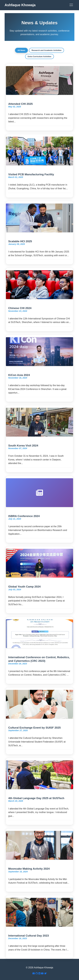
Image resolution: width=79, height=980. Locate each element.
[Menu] (71, 5)
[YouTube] (43, 973)
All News (21, 50)
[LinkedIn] (40, 973)
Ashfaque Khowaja (20, 5)
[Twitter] (45, 973)
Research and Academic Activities (46, 50)
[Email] (34, 973)
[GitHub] (37, 973)
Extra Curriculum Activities (39, 56)
